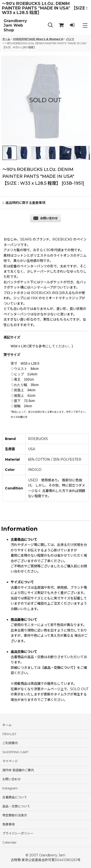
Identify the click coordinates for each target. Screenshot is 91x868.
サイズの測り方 (19, 417)
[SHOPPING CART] (61, 25)
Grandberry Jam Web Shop (15, 25)
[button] (50, 25)
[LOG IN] (72, 25)
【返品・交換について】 (59, 668)
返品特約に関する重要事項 (24, 203)
